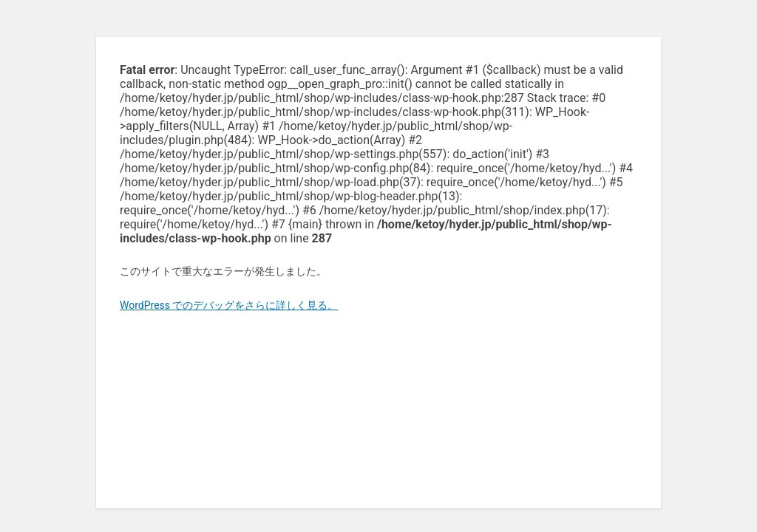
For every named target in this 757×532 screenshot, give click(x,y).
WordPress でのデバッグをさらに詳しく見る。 (229, 305)
